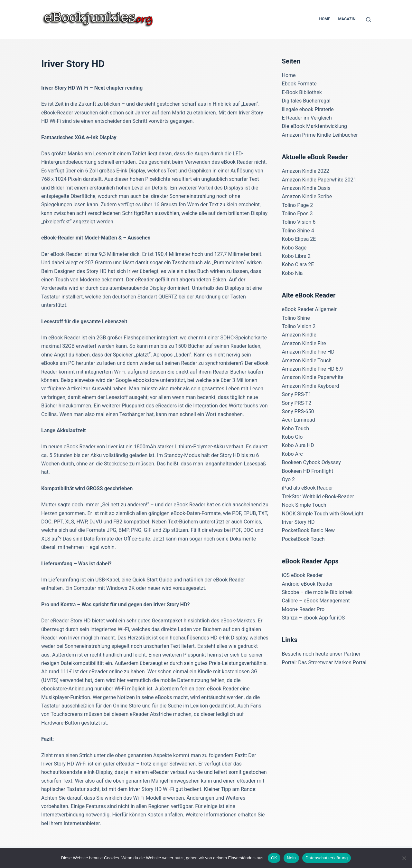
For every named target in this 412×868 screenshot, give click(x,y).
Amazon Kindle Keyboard (311, 386)
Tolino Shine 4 (298, 231)
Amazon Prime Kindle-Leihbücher (320, 135)
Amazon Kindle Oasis (306, 188)
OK (274, 858)
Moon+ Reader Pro (303, 609)
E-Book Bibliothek (302, 92)
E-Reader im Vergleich (307, 118)
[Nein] (404, 858)
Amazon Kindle (299, 335)
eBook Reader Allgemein (310, 309)
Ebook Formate (299, 84)
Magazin (347, 19)
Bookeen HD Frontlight (308, 471)
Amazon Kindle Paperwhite (313, 377)
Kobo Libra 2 (296, 256)
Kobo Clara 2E (298, 264)
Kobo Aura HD (298, 445)
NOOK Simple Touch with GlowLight (323, 514)
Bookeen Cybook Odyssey (311, 462)
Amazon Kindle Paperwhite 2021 (319, 180)
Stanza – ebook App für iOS (314, 618)
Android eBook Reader (307, 584)
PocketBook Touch (303, 539)
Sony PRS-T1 (297, 394)
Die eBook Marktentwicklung (315, 126)
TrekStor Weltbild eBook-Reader (318, 497)
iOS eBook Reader (302, 575)
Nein (291, 858)
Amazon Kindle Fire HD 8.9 (313, 369)
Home (324, 19)
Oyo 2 (289, 479)
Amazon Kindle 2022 (306, 171)
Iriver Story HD (298, 522)
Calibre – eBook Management (316, 601)
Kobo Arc (292, 454)
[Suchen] (368, 20)
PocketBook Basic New (309, 530)
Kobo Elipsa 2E (299, 239)
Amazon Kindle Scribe (307, 196)
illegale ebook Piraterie (308, 109)
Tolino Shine (296, 318)
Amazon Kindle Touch (307, 361)
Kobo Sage (294, 248)
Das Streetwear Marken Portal (332, 663)
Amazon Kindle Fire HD (308, 352)
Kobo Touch (296, 429)
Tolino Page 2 (298, 205)
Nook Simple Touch (304, 505)
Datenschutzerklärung (327, 858)
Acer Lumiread (299, 420)
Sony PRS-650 (298, 411)
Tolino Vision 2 (299, 326)
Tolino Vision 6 (299, 222)
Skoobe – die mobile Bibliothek (317, 592)
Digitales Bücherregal (306, 101)
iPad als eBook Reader (308, 488)
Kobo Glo (292, 437)
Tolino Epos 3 (297, 214)
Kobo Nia (292, 273)
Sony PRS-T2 (297, 403)
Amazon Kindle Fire (304, 343)
